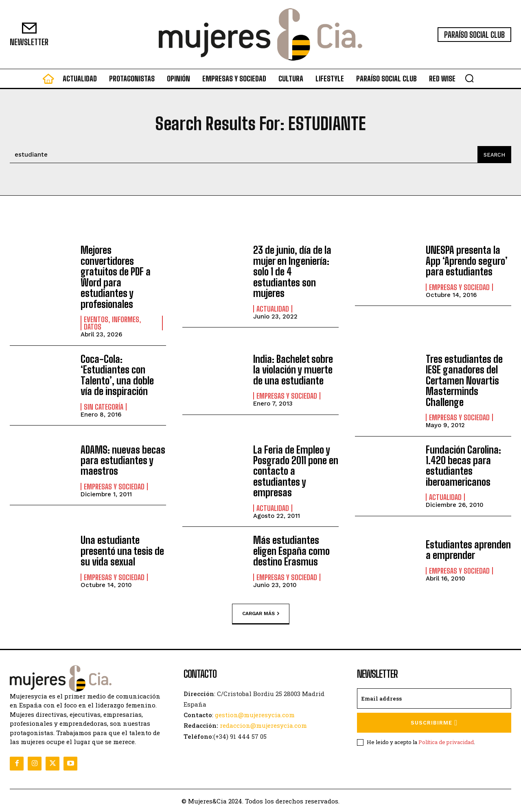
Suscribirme (434, 722)
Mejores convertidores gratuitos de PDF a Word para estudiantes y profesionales (116, 277)
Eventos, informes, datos (113, 323)
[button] (469, 78)
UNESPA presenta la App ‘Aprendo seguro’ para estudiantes (467, 261)
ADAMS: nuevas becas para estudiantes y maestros (123, 460)
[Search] (494, 155)
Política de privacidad (446, 742)
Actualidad (273, 308)
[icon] (48, 81)
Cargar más (261, 613)
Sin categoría (104, 406)
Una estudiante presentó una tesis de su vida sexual (122, 550)
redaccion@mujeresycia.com (263, 725)
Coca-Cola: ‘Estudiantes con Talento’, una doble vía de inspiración (117, 375)
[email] (434, 698)
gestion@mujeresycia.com (255, 714)
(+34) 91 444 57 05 (240, 736)
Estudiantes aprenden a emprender (468, 549)
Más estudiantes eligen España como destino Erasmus (291, 550)
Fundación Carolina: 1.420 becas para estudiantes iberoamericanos (463, 465)
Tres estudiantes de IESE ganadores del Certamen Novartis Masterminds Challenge (464, 380)
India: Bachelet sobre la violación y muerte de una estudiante (293, 369)
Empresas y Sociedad (459, 287)
